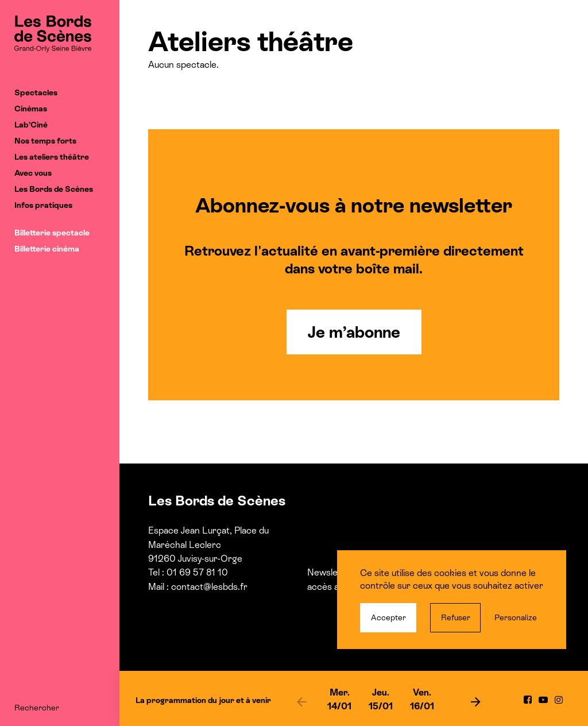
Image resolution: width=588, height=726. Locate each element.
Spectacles (36, 92)
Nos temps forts (45, 141)
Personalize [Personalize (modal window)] (516, 617)
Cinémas (31, 109)
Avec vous (33, 173)
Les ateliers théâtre (52, 157)
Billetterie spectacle (52, 233)
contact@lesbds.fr (209, 587)
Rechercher (37, 708)
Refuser (456, 617)
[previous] (301, 701)
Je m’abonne (354, 332)
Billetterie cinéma (47, 249)
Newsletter (330, 572)
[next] (475, 701)
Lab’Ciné (31, 125)
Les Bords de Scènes (54, 189)
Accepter (388, 617)
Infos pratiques (43, 205)
